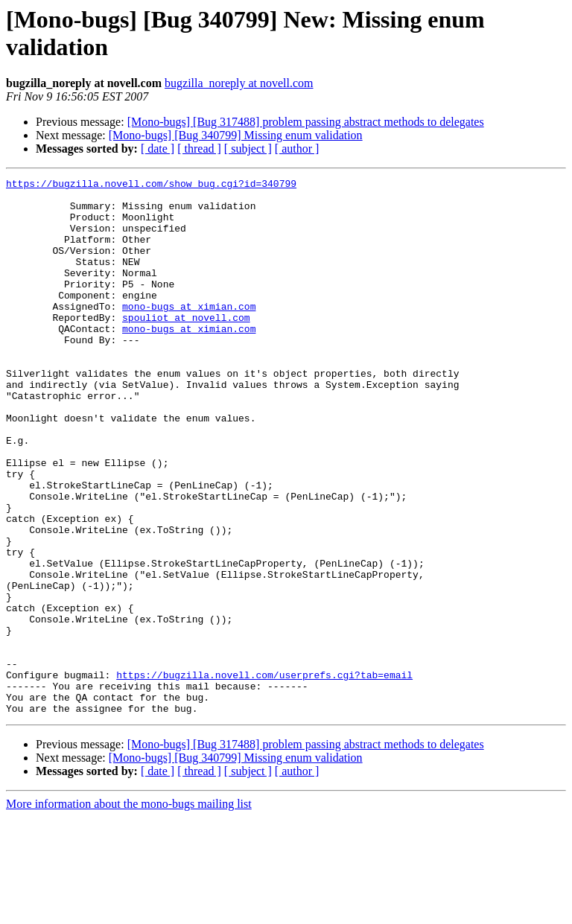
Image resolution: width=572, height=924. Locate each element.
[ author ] (297, 149)
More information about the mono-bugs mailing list (129, 911)
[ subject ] (248, 149)
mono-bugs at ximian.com (189, 333)
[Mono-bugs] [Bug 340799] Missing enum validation (236, 135)
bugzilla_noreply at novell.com (239, 83)
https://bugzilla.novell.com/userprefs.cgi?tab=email (264, 775)
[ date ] (158, 149)
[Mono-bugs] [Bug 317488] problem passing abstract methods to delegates (306, 122)
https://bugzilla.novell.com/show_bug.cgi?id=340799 (151, 185)
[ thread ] (199, 149)
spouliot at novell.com (186, 346)
